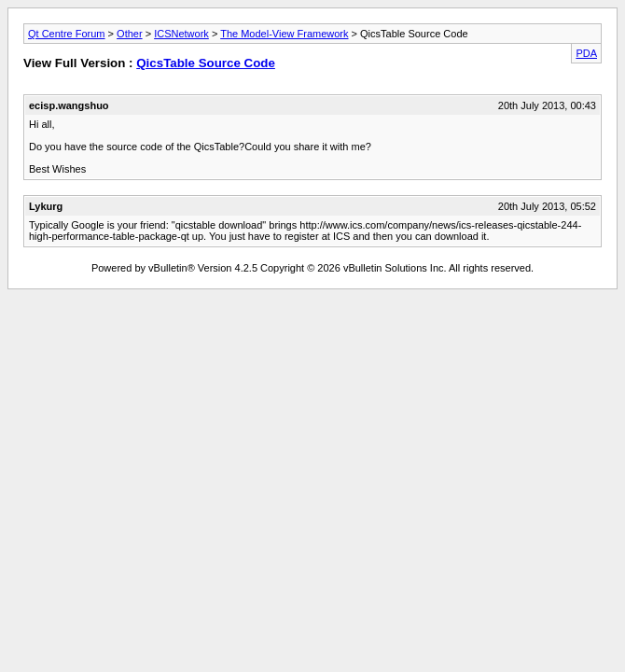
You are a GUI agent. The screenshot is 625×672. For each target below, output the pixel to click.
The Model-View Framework (284, 34)
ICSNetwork (181, 34)
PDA (586, 53)
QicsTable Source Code (206, 63)
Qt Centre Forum (67, 34)
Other (130, 34)
